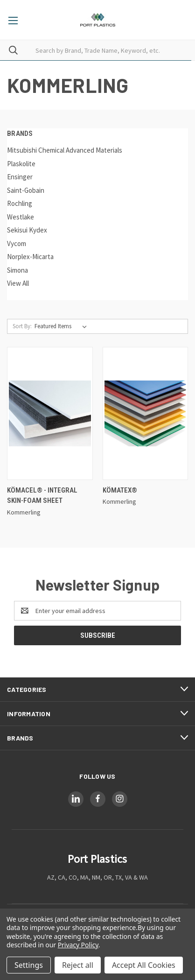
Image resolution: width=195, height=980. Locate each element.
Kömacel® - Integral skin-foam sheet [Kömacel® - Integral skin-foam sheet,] (42, 496)
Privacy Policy (78, 945)
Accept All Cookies (144, 965)
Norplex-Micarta (30, 257)
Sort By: (22, 326)
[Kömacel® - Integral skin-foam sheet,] (50, 413)
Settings (29, 965)
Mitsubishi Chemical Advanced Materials (65, 150)
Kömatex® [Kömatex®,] (120, 490)
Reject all (78, 965)
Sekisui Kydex (27, 230)
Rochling (20, 203)
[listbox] (63, 326)
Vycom (17, 243)
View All (18, 283)
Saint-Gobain (26, 190)
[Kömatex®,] (146, 413)
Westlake (21, 217)
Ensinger (20, 177)
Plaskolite (21, 164)
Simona (17, 270)
